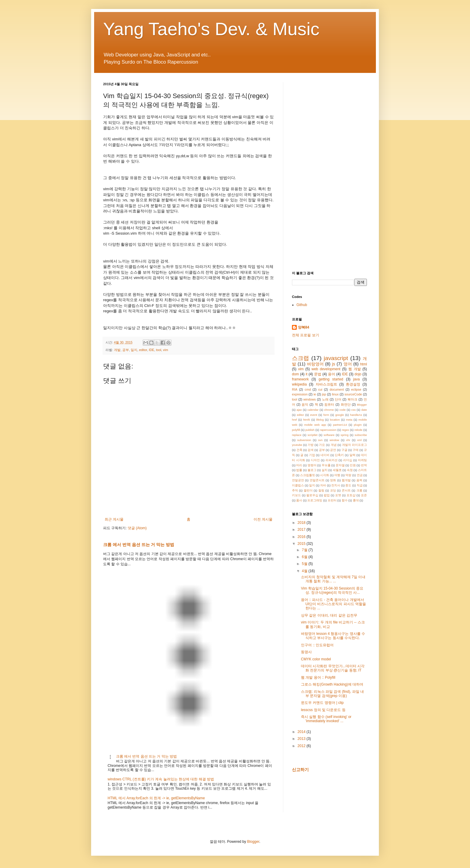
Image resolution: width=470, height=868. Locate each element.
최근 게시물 (114, 519)
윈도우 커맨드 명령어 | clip (322, 703)
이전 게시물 (263, 519)
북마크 (352, 399)
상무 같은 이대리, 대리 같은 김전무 (329, 615)
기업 (312, 455)
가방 (311, 445)
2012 (302, 746)
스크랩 (300, 358)
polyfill (296, 430)
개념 (334, 445)
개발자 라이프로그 (354, 445)
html (363, 364)
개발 (117, 350)
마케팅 (362, 460)
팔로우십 (312, 495)
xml (360, 440)
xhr (348, 440)
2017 (302, 530)
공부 (126, 350)
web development (326, 369)
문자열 (340, 465)
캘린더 (308, 490)
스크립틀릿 (308, 475)
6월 (305, 557)
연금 (360, 475)
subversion (304, 440)
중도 (348, 485)
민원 (353, 465)
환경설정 (353, 384)
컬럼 (321, 490)
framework (300, 379)
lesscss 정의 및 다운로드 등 (323, 710)
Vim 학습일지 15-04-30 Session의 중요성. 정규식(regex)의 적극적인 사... (332, 590)
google (339, 415)
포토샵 (351, 495)
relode (358, 430)
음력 (359, 480)
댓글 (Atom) (137, 528)
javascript (336, 358)
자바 (323, 485)
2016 (302, 537)
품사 (299, 500)
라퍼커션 (332, 460)
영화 (333, 480)
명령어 (312, 465)
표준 (364, 495)
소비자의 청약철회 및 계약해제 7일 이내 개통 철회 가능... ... (333, 579)
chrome (329, 410)
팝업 (327, 495)
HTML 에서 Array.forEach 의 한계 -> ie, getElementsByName (156, 798)
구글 (344, 450)
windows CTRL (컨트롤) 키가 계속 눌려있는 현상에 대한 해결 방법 (161, 779)
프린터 (332, 500)
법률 (299, 470)
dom (295, 374)
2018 (302, 523)
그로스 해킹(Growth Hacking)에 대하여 (332, 684)
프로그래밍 (315, 500)
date (364, 410)
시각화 (325, 475)
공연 (333, 450)
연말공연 (298, 480)
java (356, 379)
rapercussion (328, 430)
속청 (350, 470)
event (314, 415)
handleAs (356, 415)
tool (158, 350)
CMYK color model (316, 659)
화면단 (346, 404)
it (307, 374)
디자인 (315, 460)
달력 (352, 455)
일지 (134, 350)
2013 (302, 739)
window (335, 440)
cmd (308, 389)
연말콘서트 (317, 480)
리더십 (348, 460)
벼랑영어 (315, 364)
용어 (332, 374)
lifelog (320, 420)
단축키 (339, 455)
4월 (305, 571)
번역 (364, 465)
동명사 (306, 652)
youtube (297, 445)
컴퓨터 (329, 404)
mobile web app (315, 425)
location (335, 420)
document (337, 389)
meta (349, 420)
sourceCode (353, 394)
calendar (313, 410)
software (329, 435)
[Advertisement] (329, 172)
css (353, 410)
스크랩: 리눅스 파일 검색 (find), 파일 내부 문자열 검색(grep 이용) (332, 694)
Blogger (362, 405)
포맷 (338, 495)
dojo (358, 374)
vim (166, 350)
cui (320, 389)
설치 (325, 470)
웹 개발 (355, 369)
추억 (295, 490)
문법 (318, 374)
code (342, 410)
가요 (322, 445)
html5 (306, 420)
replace (297, 435)
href (294, 420)
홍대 (356, 500)
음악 (305, 404)
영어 (348, 364)
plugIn (358, 425)
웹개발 (346, 480)
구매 (355, 450)
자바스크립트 (326, 384)
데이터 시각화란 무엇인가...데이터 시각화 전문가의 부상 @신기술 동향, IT (333, 668)
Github (302, 305)
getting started (331, 379)
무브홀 (326, 465)
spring (344, 435)
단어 (338, 399)
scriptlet (312, 435)
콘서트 (346, 490)
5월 (305, 564)
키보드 (296, 495)
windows (309, 399)
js (334, 364)
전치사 (336, 485)
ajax (299, 410)
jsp (324, 394)
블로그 (312, 470)
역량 (348, 475)
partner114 (340, 425)
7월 (305, 550)
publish (310, 430)
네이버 (325, 455)
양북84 (303, 327)
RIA (295, 389)
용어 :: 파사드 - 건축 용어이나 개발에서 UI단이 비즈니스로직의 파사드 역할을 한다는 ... (333, 604)
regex (345, 430)
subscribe (361, 435)
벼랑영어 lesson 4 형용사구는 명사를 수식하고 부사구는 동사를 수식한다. (333, 636)
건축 (299, 450)
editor (143, 350)
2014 (302, 732)
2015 (302, 544)
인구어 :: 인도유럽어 (317, 645)
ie (315, 394)
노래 (325, 399)
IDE (151, 350)
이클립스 (298, 485)
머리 (299, 465)
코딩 (333, 490)
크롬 (359, 490)
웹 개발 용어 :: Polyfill (318, 677)
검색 (311, 450)
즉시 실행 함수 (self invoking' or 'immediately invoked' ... (326, 719)
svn (320, 440)
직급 (360, 485)
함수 (345, 500)
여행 (337, 475)
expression (300, 394)
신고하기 (300, 770)
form (326, 415)
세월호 (337, 470)
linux (335, 394)
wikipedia (299, 384)
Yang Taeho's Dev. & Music (211, 29)
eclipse (356, 389)
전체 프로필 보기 (306, 335)
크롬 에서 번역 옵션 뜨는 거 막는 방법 (139, 545)
